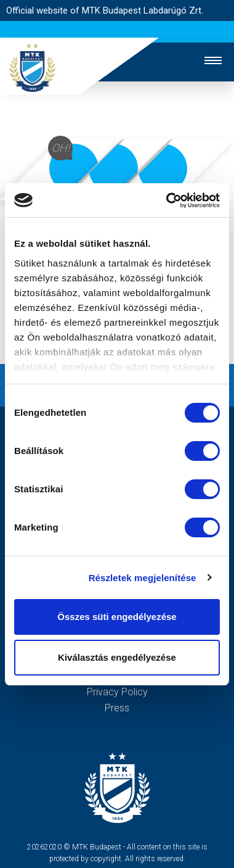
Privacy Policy (117, 692)
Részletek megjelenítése (143, 578)
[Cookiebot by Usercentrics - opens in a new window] (167, 200)
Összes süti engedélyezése (117, 617)
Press (117, 708)
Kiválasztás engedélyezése (117, 657)
